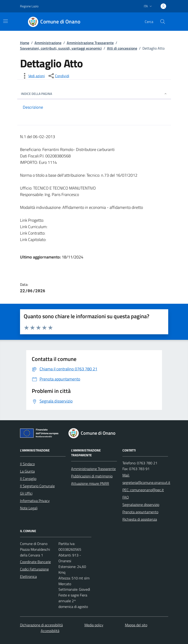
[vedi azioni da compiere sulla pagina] (33, 76)
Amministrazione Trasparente (90, 43)
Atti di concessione (122, 48)
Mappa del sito (136, 625)
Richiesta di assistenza (140, 519)
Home (25, 43)
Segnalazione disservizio (141, 505)
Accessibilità (50, 631)
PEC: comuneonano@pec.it (143, 490)
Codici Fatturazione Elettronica (34, 573)
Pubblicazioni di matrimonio (92, 476)
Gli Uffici (26, 493)
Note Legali (29, 508)
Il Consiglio (28, 479)
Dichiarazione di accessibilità (41, 625)
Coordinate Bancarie (35, 562)
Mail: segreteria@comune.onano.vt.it (146, 479)
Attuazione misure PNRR (90, 483)
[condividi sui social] (58, 76)
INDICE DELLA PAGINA (94, 94)
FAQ (126, 497)
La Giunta (27, 471)
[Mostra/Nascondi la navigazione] (6, 21)
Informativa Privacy (35, 501)
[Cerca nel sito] (162, 22)
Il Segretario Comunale (37, 486)
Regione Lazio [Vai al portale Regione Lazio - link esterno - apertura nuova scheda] (29, 6)
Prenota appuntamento (140, 512)
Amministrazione (48, 43)
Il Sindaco (27, 464)
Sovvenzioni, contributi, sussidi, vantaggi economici (61, 48)
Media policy (94, 625)
